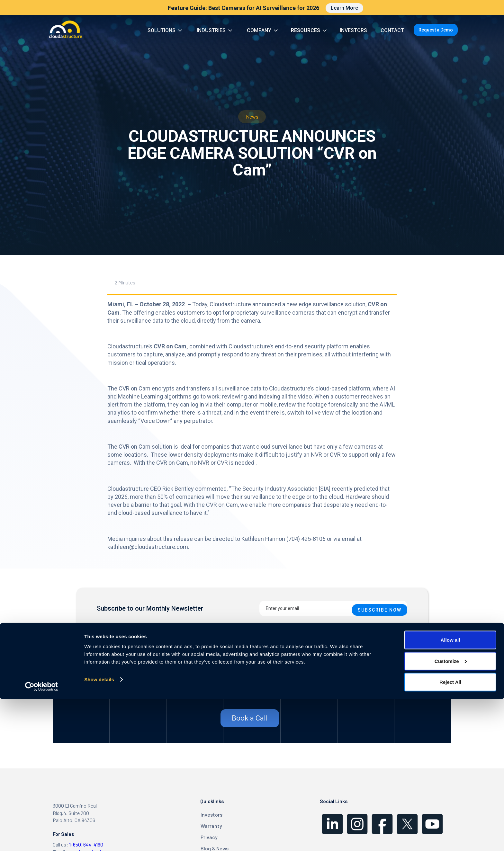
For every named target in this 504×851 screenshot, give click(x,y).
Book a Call (250, 718)
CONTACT (392, 30)
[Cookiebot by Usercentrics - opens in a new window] (42, 838)
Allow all (450, 792)
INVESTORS (353, 30)
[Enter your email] (333, 608)
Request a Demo (436, 30)
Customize (451, 813)
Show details (99, 831)
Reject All (450, 834)
